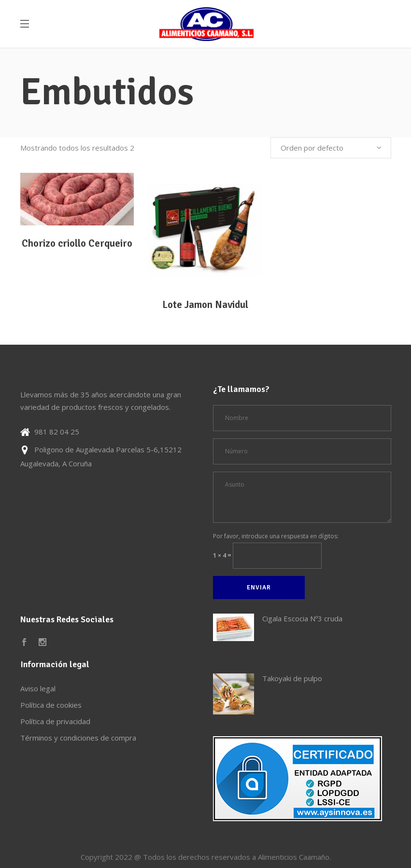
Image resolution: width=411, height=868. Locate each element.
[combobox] (331, 148)
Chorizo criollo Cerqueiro (77, 243)
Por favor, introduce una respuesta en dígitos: (276, 536)
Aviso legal (38, 688)
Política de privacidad (55, 721)
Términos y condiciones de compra (78, 738)
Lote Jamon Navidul (205, 305)
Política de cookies (51, 705)
